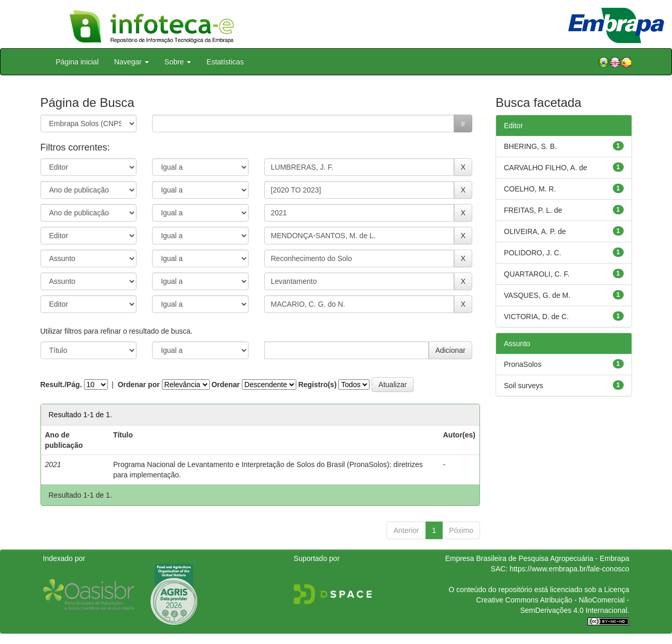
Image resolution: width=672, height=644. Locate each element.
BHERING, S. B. (530, 146)
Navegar (132, 62)
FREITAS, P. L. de (533, 210)
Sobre (178, 62)
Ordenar (225, 385)
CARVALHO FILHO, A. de (546, 168)
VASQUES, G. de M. (537, 295)
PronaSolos (523, 364)
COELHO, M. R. (530, 189)
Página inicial (78, 62)
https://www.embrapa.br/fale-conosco (569, 569)
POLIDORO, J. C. (532, 253)
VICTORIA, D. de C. (536, 317)
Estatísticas (225, 62)
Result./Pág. (61, 385)
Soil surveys (523, 386)
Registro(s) (318, 385)
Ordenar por (139, 385)
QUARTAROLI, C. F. (537, 274)
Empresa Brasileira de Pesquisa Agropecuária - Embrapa (537, 558)
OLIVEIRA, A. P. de (535, 231)
